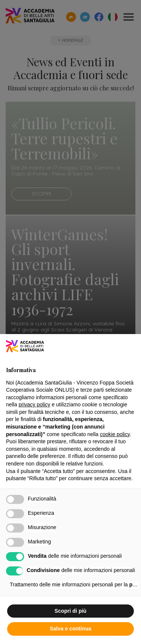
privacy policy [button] (34, 404)
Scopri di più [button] (70, 611)
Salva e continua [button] (70, 629)
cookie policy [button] (115, 434)
